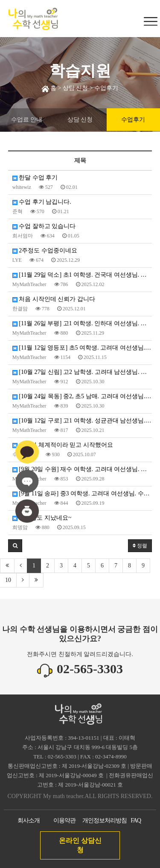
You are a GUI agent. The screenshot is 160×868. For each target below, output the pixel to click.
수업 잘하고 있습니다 (44, 226)
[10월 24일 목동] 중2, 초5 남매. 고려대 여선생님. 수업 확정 (82, 396)
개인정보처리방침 (105, 820)
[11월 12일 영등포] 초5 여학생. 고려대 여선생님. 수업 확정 (82, 348)
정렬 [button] (140, 546)
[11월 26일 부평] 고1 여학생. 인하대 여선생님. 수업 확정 (82, 323)
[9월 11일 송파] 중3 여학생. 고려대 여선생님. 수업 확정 (82, 493)
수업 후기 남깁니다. (42, 202)
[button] (15, 546)
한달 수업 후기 (35, 178)
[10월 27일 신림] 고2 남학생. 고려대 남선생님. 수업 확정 (82, 372)
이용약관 (64, 820)
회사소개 (29, 820)
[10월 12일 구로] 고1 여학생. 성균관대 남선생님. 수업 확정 (82, 421)
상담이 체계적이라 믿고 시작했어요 (63, 445)
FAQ (136, 820)
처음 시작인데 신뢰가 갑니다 (54, 299)
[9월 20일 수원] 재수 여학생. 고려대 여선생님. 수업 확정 (82, 469)
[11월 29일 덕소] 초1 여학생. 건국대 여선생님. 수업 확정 (82, 275)
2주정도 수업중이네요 (45, 250)
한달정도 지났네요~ (42, 518)
